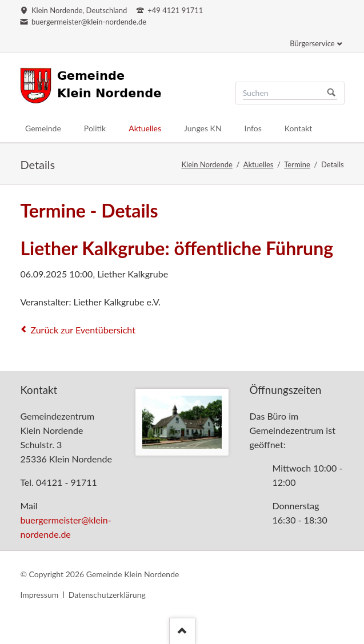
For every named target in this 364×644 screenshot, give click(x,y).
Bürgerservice (312, 43)
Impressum (39, 595)
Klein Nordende (207, 164)
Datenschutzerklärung (107, 595)
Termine (297, 164)
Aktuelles (259, 164)
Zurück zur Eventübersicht (83, 330)
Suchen (331, 93)
